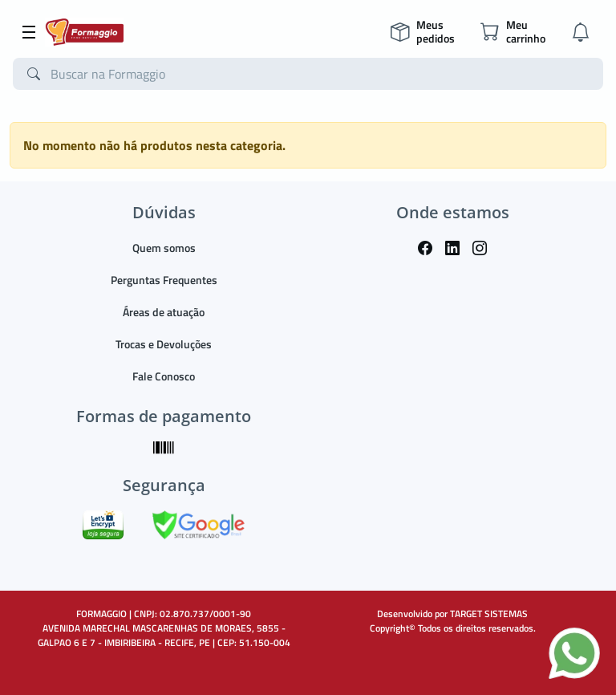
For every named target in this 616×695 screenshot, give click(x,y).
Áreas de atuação (164, 312)
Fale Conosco (164, 376)
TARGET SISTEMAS (489, 614)
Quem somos (164, 248)
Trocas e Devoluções (164, 344)
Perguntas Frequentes (164, 280)
